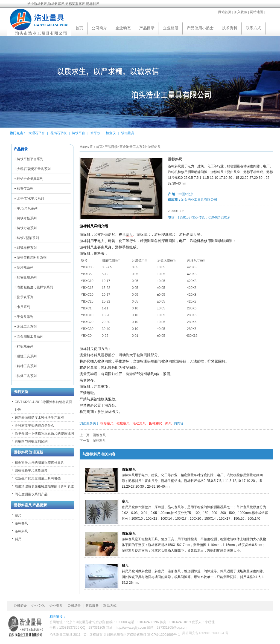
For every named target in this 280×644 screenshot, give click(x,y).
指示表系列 (25, 297)
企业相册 (171, 28)
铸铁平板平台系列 (30, 159)
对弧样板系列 (27, 248)
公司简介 (99, 28)
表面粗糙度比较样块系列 (35, 287)
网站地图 (256, 12)
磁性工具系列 (27, 356)
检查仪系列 (25, 189)
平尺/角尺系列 (27, 208)
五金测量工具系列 (133, 147)
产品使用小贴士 (200, 28)
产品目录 (147, 28)
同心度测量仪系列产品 (31, 494)
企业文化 (38, 606)
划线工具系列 (27, 327)
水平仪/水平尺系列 (30, 199)
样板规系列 (25, 346)
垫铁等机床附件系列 (32, 258)
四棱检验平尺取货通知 (31, 470)
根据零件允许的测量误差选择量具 (39, 462)
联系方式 (253, 28)
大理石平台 (37, 133)
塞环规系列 (25, 268)
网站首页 (225, 12)
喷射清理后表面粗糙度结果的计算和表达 (44, 486)
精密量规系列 (27, 277)
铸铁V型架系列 (28, 238)
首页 (79, 28)
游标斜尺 (154, 147)
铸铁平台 (78, 133)
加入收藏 (241, 12)
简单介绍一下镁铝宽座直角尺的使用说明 (44, 433)
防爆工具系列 (27, 376)
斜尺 (168, 423)
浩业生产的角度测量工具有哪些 (38, 478)
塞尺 (129, 235)
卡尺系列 (24, 307)
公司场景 (74, 606)
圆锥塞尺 (156, 423)
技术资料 (230, 28)
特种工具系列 (27, 366)
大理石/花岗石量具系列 (34, 169)
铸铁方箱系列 (27, 228)
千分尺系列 (25, 317)
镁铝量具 (128, 133)
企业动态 (123, 28)
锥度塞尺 (123, 423)
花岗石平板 (59, 133)
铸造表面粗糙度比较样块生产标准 (39, 418)
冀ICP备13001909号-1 (164, 635)
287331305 (176, 211)
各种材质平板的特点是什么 (34, 426)
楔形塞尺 (107, 423)
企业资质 (56, 606)
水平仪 (95, 133)
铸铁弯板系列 (27, 218)
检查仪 (111, 133)
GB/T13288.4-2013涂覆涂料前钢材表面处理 (43, 406)
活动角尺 (139, 423)
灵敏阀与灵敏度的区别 (31, 441)
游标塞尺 (99, 441)
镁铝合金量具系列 (30, 179)
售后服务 (92, 606)
